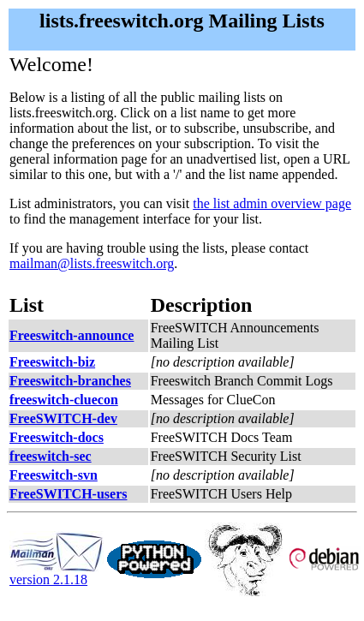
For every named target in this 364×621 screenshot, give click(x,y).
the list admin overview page (272, 203)
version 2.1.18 (57, 573)
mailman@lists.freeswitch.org (92, 263)
